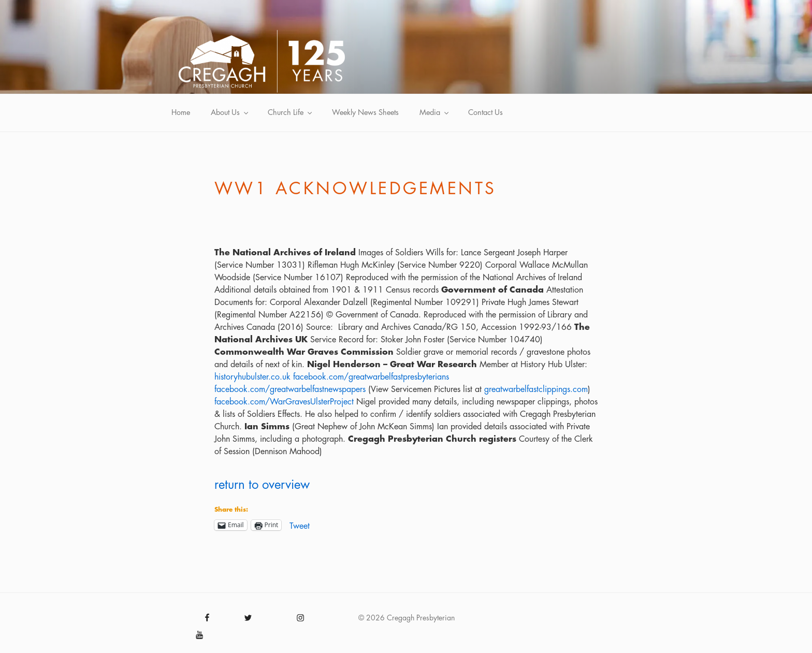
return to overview (262, 485)
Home (181, 113)
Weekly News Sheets (365, 113)
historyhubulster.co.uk (252, 377)
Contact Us (485, 113)
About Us (230, 113)
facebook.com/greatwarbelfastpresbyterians (371, 377)
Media (435, 113)
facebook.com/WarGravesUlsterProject (284, 402)
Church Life (291, 113)
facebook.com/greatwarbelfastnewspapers (290, 389)
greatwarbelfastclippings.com (536, 389)
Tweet (300, 526)
